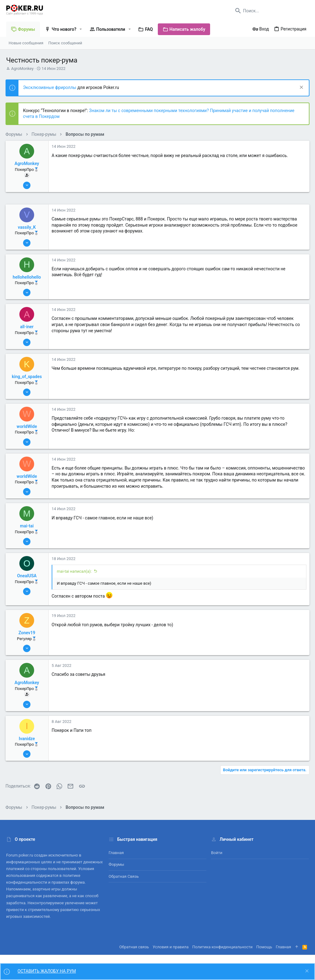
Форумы (116, 864)
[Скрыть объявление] (300, 88)
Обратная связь (124, 876)
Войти (217, 853)
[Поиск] (270, 11)
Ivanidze (27, 739)
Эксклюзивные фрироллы (51, 87)
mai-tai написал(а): (75, 571)
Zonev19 (28, 633)
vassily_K (27, 227)
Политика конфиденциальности (222, 947)
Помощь (264, 947)
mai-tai (27, 526)
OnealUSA (28, 576)
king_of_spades (28, 377)
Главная (116, 853)
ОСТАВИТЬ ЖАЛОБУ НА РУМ (47, 971)
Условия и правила (171, 947)
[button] (81, 29)
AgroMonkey (22, 69)
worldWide (27, 426)
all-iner (28, 327)
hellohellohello (28, 277)
